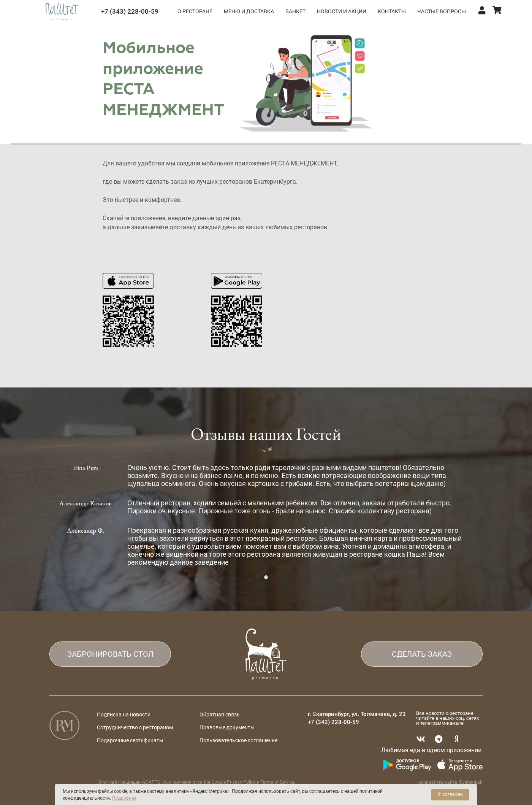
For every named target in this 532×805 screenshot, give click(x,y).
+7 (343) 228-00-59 (130, 11)
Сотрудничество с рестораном (135, 725)
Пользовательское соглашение (238, 738)
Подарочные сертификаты (130, 738)
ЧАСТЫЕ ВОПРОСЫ (442, 11)
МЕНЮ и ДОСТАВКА (249, 11)
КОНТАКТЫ (392, 11)
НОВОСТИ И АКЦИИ (342, 11)
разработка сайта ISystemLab (450, 780)
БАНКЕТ (295, 11)
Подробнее (124, 798)
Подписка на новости (124, 712)
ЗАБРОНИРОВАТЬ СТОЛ (110, 652)
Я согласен (450, 794)
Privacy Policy (241, 780)
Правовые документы (227, 725)
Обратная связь (220, 712)
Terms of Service (277, 780)
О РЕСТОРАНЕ (195, 11)
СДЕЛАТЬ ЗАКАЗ (422, 652)
